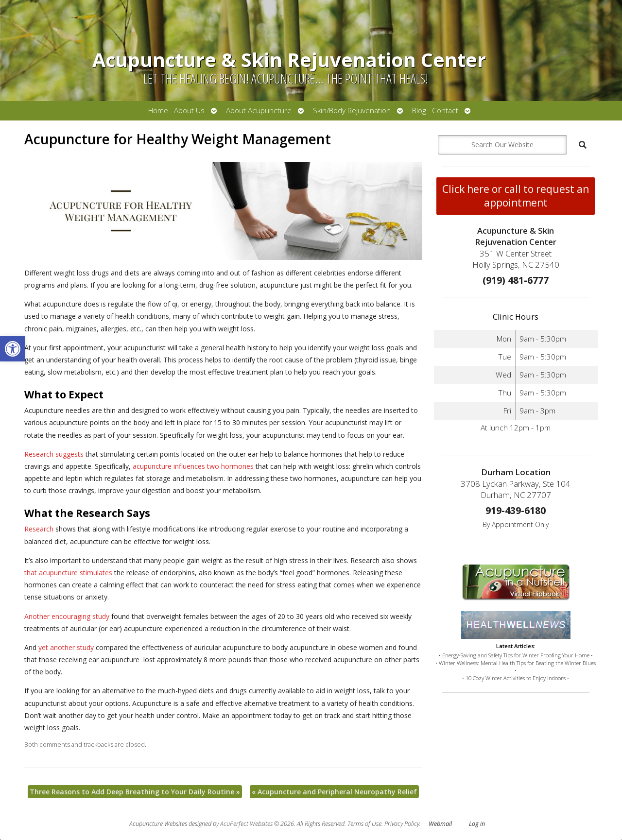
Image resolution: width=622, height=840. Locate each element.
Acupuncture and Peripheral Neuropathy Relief (334, 792)
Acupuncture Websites (158, 824)
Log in (477, 824)
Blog (419, 111)
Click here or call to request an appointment (516, 196)
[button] (13, 349)
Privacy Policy (402, 824)
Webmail (440, 824)
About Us (189, 111)
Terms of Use (364, 824)
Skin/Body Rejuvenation (352, 111)
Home (158, 111)
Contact (445, 111)
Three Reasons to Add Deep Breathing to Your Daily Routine (135, 792)
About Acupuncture (259, 111)
